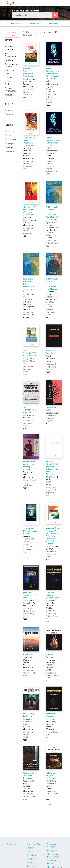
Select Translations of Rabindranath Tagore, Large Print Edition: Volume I (53, 75)
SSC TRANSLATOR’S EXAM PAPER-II (30, 353)
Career (30, 851)
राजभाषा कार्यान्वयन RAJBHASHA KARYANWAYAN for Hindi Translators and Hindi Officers (53, 536)
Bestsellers (54, 24)
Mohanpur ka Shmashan (52, 715)
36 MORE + (9, 95)
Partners (31, 848)
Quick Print (32, 855)
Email (31, 863)
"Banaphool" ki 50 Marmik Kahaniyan (30, 775)
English (10, 131)
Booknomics (12, 844)
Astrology (9, 60)
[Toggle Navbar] (62, 3)
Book (10, 110)
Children (8, 77)
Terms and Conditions (52, 845)
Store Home (12, 34)
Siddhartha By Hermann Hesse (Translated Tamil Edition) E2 (29, 285)
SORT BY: (58, 32)
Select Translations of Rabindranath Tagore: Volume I (53, 143)
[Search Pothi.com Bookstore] (55, 15)
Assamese (12, 139)
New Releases (16, 24)
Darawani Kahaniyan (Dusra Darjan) (52, 595)
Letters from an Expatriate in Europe (29, 464)
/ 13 (44, 32)
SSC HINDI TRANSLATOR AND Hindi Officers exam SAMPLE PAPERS (52, 468)
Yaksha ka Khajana (50, 774)
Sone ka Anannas (50, 656)
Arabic (10, 135)
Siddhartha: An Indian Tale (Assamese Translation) (30, 211)
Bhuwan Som (29, 654)
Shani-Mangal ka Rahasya (29, 715)
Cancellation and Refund (54, 862)
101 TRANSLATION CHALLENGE (30, 410)
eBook (10, 114)
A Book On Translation (51, 352)
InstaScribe (32, 859)
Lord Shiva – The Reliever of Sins (30, 595)
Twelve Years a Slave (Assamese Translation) (30, 142)
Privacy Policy (53, 850)
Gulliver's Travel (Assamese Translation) (29, 72)
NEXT (50, 32)
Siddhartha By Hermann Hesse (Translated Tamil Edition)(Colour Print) (52, 213)
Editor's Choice (35, 24)
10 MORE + (9, 151)
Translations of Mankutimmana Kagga (30, 531)
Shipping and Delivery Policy (53, 856)
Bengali (11, 143)
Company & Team (34, 844)
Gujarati (11, 147)
